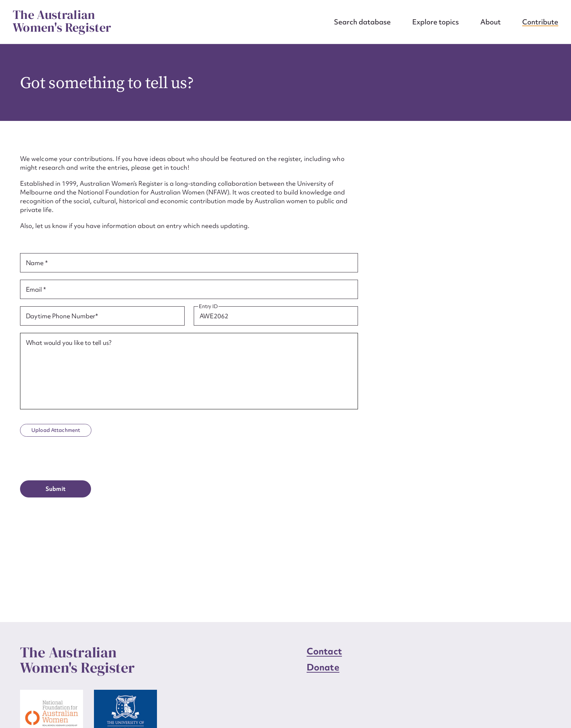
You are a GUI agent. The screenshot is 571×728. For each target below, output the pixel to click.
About (491, 22)
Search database (362, 22)
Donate (323, 667)
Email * (36, 290)
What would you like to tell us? (69, 343)
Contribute (540, 22)
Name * (37, 263)
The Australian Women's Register (62, 21)
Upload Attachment (56, 430)
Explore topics (436, 22)
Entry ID (208, 306)
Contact (324, 651)
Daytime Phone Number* (62, 316)
